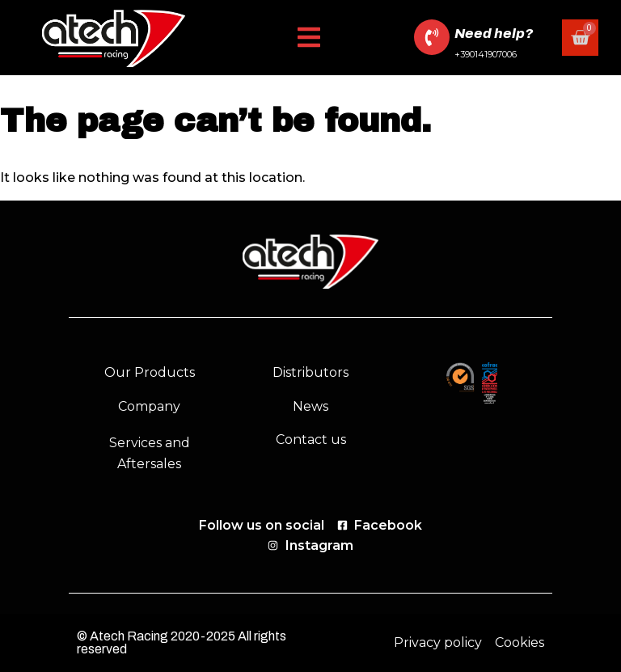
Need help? (494, 34)
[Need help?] (432, 37)
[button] (309, 37)
